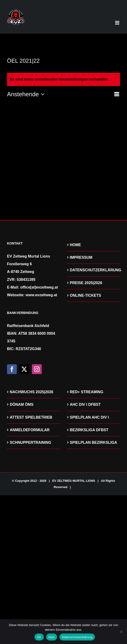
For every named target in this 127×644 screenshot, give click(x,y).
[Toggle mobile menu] (118, 23)
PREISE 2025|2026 (86, 283)
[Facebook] (12, 369)
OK (39, 637)
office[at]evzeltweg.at (39, 287)
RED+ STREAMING (87, 392)
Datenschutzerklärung (77, 637)
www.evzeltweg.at (41, 295)
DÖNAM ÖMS (22, 405)
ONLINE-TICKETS (86, 295)
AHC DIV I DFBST (85, 405)
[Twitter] (24, 369)
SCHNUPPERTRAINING (31, 443)
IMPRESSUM (81, 257)
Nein (52, 637)
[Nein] (121, 632)
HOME (76, 245)
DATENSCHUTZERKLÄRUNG (94, 270)
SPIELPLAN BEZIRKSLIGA (94, 443)
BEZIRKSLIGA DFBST (89, 430)
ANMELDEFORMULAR (30, 430)
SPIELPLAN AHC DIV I (89, 417)
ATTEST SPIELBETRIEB (31, 417)
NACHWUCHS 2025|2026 (32, 392)
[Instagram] (37, 369)
